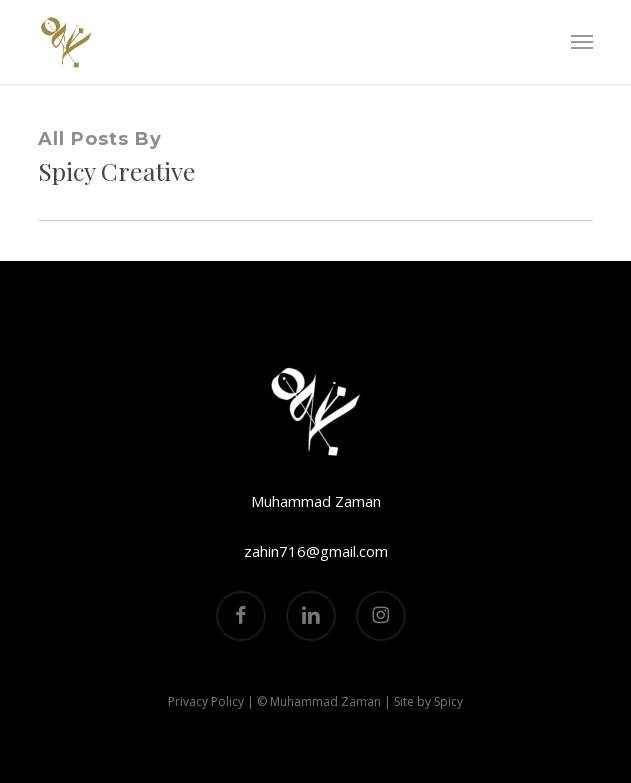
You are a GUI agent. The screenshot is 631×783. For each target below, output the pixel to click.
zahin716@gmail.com (316, 551)
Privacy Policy (206, 701)
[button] (582, 42)
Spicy (448, 701)
